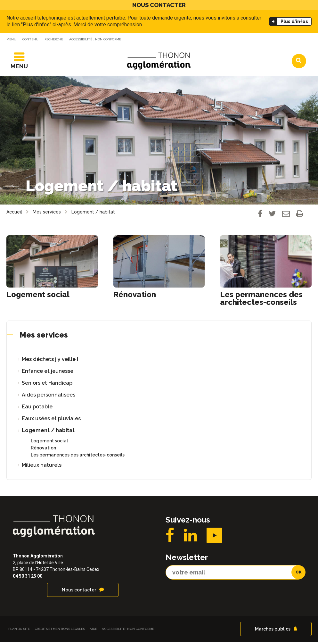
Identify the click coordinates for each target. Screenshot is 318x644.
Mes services (44, 337)
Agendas (217, 40)
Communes (256, 40)
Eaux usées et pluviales (51, 421)
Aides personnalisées (49, 397)
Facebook (170, 538)
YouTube (214, 538)
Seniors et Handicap (47, 385)
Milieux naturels (42, 467)
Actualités (179, 40)
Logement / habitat (48, 433)
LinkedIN (190, 538)
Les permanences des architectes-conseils (261, 301)
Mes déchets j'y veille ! (50, 361)
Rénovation (135, 297)
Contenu (30, 39)
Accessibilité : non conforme (95, 39)
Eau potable (37, 409)
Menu (11, 39)
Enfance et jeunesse (48, 373)
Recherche (54, 39)
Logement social (38, 297)
